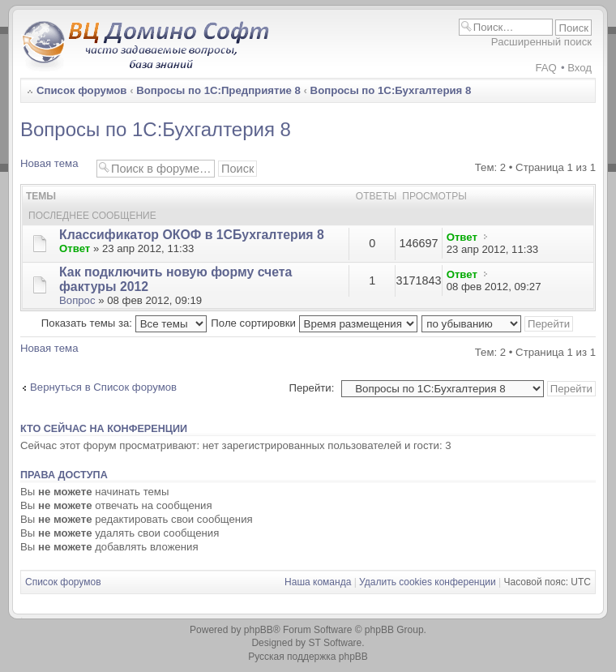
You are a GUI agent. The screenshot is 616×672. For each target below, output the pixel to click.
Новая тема (54, 167)
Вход (580, 68)
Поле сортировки (314, 323)
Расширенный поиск (541, 42)
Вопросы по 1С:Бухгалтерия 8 (391, 90)
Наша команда (318, 582)
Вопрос (77, 300)
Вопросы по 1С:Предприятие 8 (218, 90)
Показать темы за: (124, 323)
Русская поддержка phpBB (308, 657)
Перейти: (311, 388)
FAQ (545, 68)
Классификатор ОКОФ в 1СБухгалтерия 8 (192, 235)
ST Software (335, 643)
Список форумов (81, 90)
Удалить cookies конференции (428, 582)
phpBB (259, 630)
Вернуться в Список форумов (103, 387)
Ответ (75, 248)
